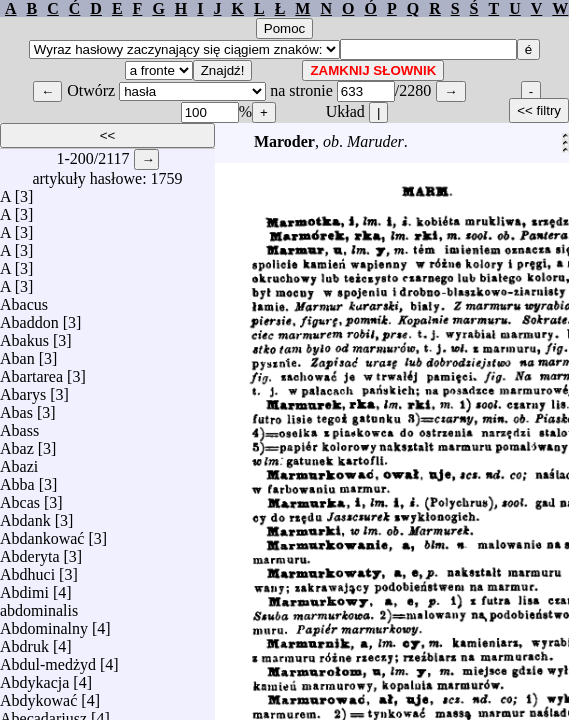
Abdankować (42, 533)
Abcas (20, 497)
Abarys (23, 389)
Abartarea (31, 371)
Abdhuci (27, 569)
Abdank (25, 515)
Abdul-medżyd (48, 659)
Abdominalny (44, 623)
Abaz (17, 443)
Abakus (24, 335)
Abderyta (30, 551)
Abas (16, 407)
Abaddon (29, 317)
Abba (17, 479)
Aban (17, 353)
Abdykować (38, 695)
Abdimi (24, 587)
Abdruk (24, 641)
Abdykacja (34, 677)
